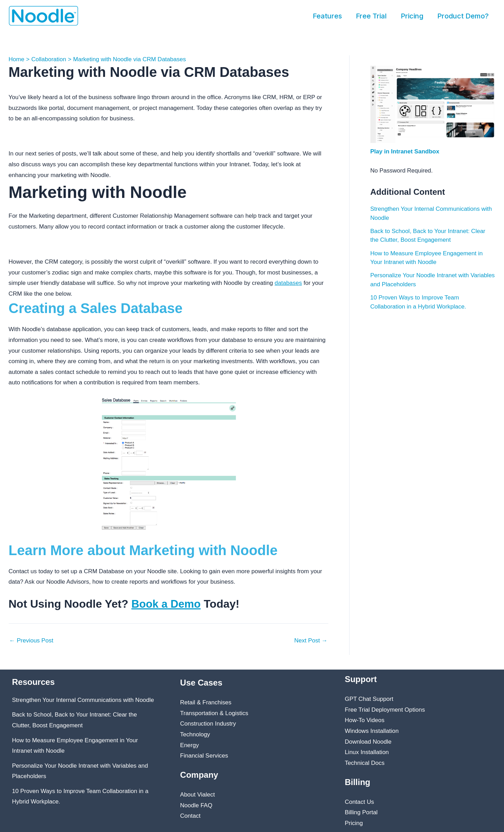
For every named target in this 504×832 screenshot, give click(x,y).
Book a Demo (167, 604)
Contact (190, 816)
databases (288, 283)
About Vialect (198, 795)
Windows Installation (372, 731)
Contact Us (359, 802)
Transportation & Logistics (214, 713)
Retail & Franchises (206, 702)
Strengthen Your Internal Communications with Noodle (83, 700)
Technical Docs (365, 763)
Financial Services (204, 756)
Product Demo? (463, 16)
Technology (195, 734)
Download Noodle (368, 742)
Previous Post (31, 641)
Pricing (412, 16)
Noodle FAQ (196, 805)
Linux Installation (367, 752)
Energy (190, 745)
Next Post (311, 641)
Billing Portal (361, 812)
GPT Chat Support (369, 699)
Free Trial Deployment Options (385, 710)
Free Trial (371, 16)
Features (327, 16)
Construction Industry (208, 724)
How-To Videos (365, 720)
